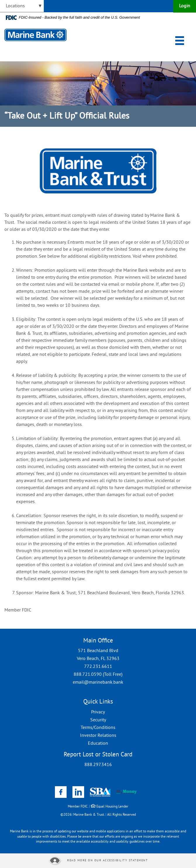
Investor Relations (98, 736)
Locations (15, 6)
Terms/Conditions (98, 728)
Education (98, 744)
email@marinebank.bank (98, 682)
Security (98, 720)
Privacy (98, 712)
